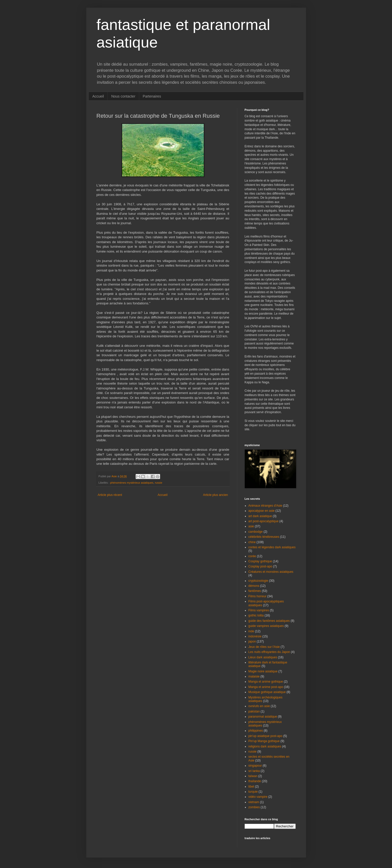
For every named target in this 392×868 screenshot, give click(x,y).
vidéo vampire (258, 797)
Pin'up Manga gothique (264, 741)
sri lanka (254, 771)
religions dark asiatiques (265, 746)
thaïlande (255, 781)
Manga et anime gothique (266, 682)
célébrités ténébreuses (264, 537)
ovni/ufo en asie (259, 706)
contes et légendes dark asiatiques (272, 547)
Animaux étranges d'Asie (265, 506)
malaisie (254, 676)
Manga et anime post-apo (266, 687)
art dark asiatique (260, 516)
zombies (254, 807)
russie (158, 483)
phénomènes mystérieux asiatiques (132, 483)
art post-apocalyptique (264, 521)
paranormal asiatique (263, 717)
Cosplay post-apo (260, 566)
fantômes (255, 591)
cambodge (256, 532)
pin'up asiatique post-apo (265, 736)
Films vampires (259, 610)
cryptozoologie (258, 581)
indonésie (255, 636)
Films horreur (258, 596)
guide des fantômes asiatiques (269, 621)
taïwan (253, 776)
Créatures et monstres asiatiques (271, 572)
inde (251, 631)
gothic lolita (256, 615)
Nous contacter (123, 96)
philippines (256, 731)
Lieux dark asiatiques (263, 657)
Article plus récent (110, 495)
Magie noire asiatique (263, 671)
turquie (253, 792)
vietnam (254, 802)
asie (251, 526)
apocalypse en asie (262, 511)
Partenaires (152, 96)
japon (252, 641)
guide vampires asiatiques (266, 626)
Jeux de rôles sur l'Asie (264, 647)
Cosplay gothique (260, 561)
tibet (251, 787)
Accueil (98, 96)
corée (252, 556)
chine (252, 542)
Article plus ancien (215, 495)
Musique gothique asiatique (267, 692)
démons (254, 586)
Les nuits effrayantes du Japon (269, 652)
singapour (255, 766)
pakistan (254, 711)
